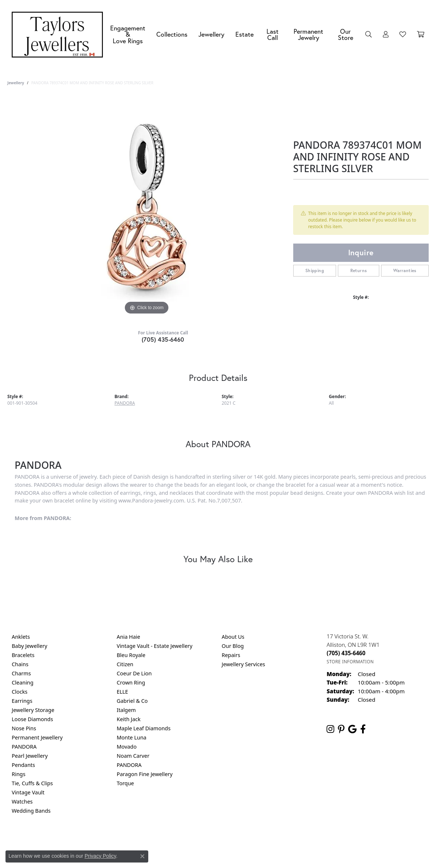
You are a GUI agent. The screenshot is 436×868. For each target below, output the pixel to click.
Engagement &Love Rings (128, 34)
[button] (369, 34)
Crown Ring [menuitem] (131, 682)
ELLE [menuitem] (122, 692)
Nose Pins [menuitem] (24, 728)
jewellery (16, 83)
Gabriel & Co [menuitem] (132, 701)
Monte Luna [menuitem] (132, 737)
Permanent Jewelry (308, 35)
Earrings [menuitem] (22, 701)
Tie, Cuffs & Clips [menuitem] (32, 783)
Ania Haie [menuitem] (128, 637)
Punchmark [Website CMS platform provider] (231, 864)
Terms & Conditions (226, 840)
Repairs (231, 655)
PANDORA (125, 403)
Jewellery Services (244, 664)
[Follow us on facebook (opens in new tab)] (363, 729)
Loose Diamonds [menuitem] (32, 719)
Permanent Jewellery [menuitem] (37, 737)
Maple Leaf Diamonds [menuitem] (144, 728)
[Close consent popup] (142, 856)
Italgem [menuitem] (126, 710)
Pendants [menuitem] (23, 765)
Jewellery (211, 34)
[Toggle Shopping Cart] (421, 34)
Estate (245, 34)
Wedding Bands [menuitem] (31, 811)
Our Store (346, 35)
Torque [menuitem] (125, 783)
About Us (233, 637)
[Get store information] (350, 662)
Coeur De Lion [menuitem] (134, 673)
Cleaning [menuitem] (23, 682)
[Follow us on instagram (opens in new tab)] (330, 729)
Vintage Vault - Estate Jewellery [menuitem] (155, 646)
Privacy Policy (182, 840)
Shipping (315, 270)
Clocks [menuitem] (20, 692)
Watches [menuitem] (22, 802)
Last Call (273, 35)
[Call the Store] (346, 653)
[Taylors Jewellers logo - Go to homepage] (59, 35)
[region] (146, 207)
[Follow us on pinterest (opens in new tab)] (341, 729)
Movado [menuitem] (127, 747)
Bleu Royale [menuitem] (131, 655)
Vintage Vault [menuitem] (28, 792)
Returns (359, 270)
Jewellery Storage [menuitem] (33, 710)
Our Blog (233, 646)
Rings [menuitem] (18, 774)
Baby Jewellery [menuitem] (29, 646)
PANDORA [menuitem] (24, 747)
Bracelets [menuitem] (23, 655)
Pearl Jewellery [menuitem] (30, 756)
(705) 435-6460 (163, 339)
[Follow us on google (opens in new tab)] (352, 729)
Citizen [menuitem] (125, 664)
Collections (172, 34)
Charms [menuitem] (21, 673)
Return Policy (145, 840)
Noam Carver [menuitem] (133, 756)
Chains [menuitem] (20, 664)
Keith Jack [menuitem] (129, 719)
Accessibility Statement (280, 840)
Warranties (405, 270)
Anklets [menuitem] (21, 637)
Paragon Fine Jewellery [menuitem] (145, 774)
